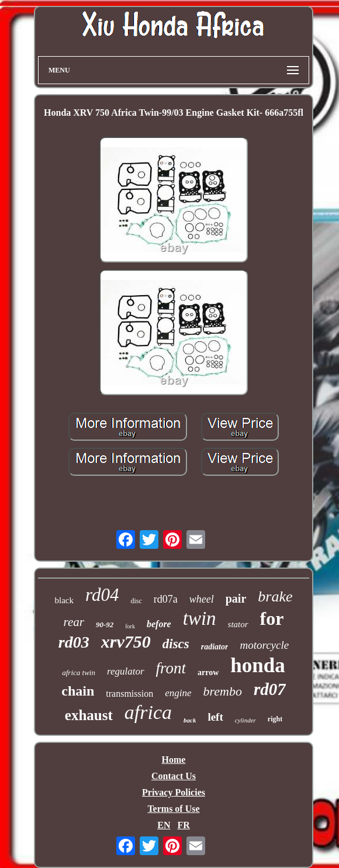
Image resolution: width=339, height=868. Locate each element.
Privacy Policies (174, 792)
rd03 (74, 642)
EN (164, 825)
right (275, 719)
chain (78, 691)
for (272, 618)
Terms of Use (173, 809)
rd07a (166, 599)
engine (178, 693)
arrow (208, 672)
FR (183, 825)
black (64, 600)
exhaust (89, 715)
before (159, 624)
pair (236, 599)
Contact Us (174, 776)
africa (148, 712)
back (190, 720)
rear (74, 622)
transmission (129, 694)
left (215, 717)
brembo (223, 691)
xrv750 (126, 642)
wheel (202, 599)
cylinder (245, 720)
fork (130, 626)
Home (174, 760)
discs (176, 644)
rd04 (102, 595)
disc (136, 601)
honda (257, 665)
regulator (126, 671)
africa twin (79, 672)
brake (275, 596)
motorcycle (264, 645)
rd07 (270, 689)
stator (238, 624)
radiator (215, 647)
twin (200, 618)
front (171, 668)
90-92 (105, 625)
